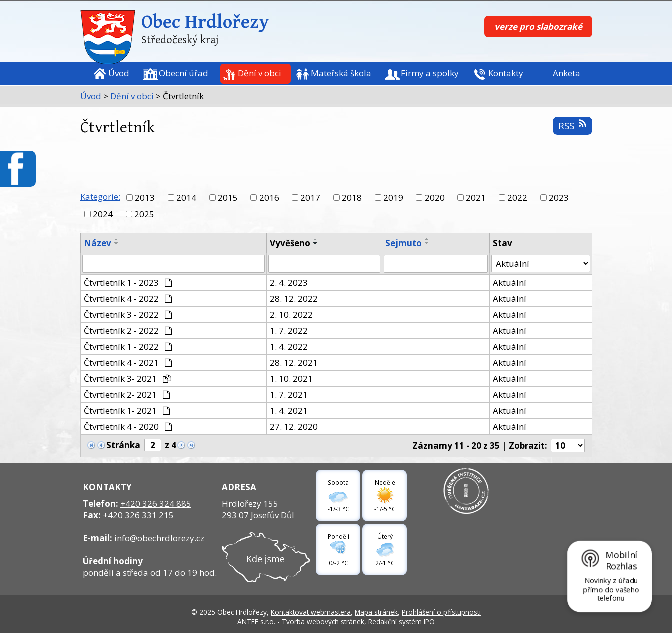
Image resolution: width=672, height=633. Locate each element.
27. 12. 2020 (294, 427)
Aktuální (510, 283)
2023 (559, 198)
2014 (186, 198)
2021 (476, 198)
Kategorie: (100, 197)
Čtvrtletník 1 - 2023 (128, 283)
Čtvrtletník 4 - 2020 (128, 427)
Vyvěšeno (290, 243)
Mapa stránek (376, 612)
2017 (310, 198)
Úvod (119, 73)
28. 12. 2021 (294, 363)
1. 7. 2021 (289, 395)
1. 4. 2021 (289, 411)
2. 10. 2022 (291, 315)
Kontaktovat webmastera (311, 612)
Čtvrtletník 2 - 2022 (128, 331)
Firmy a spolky (430, 73)
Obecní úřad (183, 73)
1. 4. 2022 (289, 347)
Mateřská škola (341, 73)
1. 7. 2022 (289, 331)
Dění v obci (259, 73)
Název (97, 243)
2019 (393, 198)
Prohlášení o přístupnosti (441, 612)
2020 (435, 198)
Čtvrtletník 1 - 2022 (128, 347)
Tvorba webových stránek (323, 622)
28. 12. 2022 (294, 299)
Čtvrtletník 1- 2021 (127, 411)
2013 (145, 198)
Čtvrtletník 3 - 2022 (128, 315)
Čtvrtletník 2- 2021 (127, 395)
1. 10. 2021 (291, 379)
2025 (144, 214)
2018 (352, 198)
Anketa (567, 73)
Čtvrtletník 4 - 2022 (128, 299)
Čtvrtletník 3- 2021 (128, 379)
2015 (228, 198)
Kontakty (506, 73)
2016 (269, 198)
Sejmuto (404, 243)
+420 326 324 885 (156, 504)
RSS (572, 126)
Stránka (123, 445)
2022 (517, 198)
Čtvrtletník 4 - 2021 (128, 363)
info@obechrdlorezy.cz (159, 538)
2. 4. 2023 (289, 283)
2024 (103, 214)
